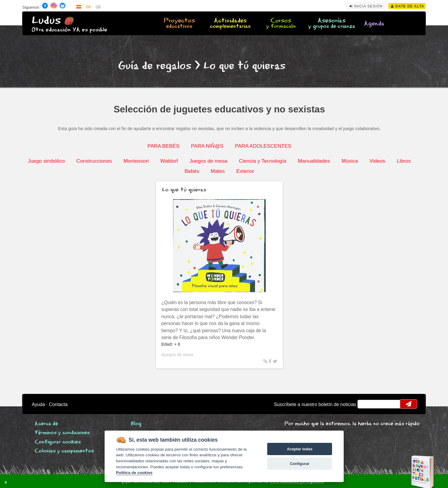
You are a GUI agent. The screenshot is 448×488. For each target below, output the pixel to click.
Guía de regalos (155, 66)
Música (350, 161)
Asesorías (332, 24)
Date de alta (408, 6)
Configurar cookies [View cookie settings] (58, 442)
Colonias (64, 451)
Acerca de (46, 424)
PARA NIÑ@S (207, 146)
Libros (404, 161)
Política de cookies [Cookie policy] (134, 473)
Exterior (245, 171)
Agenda (374, 24)
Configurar (300, 464)
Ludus (46, 20)
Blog (136, 424)
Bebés (192, 171)
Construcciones (94, 161)
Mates (218, 171)
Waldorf (169, 161)
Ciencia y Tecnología (263, 161)
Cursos (281, 24)
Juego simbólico (46, 161)
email (366, 404)
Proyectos (179, 24)
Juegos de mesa (208, 161)
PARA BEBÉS (163, 146)
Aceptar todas (300, 449)
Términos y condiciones (62, 433)
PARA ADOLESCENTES (263, 146)
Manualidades (314, 161)
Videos (377, 161)
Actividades (230, 24)
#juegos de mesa (177, 355)
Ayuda (38, 404)
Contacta (58, 404)
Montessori (136, 161)
